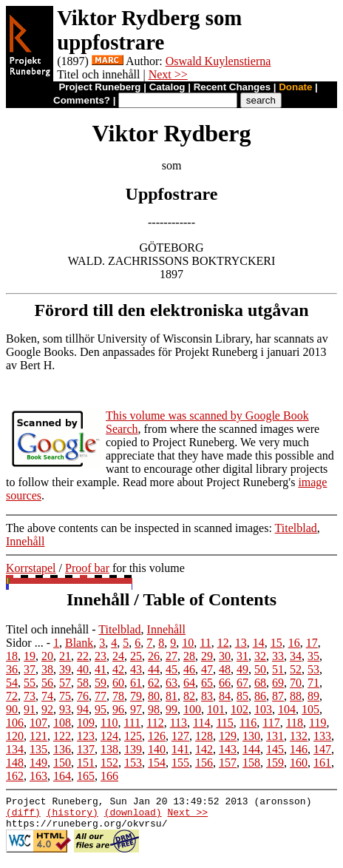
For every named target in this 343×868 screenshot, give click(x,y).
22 (83, 656)
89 (313, 696)
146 (299, 749)
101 (216, 709)
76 (83, 696)
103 (263, 709)
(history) (72, 816)
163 (38, 776)
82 (189, 696)
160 (299, 763)
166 (109, 776)
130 (251, 736)
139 (133, 749)
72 (12, 696)
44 (154, 669)
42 (118, 669)
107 (38, 723)
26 (154, 656)
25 (136, 656)
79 (136, 696)
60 (118, 683)
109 (86, 723)
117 (271, 723)
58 (83, 683)
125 (133, 736)
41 (101, 669)
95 (101, 709)
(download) (133, 816)
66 (225, 683)
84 (225, 696)
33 (278, 656)
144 (251, 749)
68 (260, 683)
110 (109, 723)
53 (313, 669)
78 (118, 696)
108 (62, 723)
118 (295, 723)
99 (171, 709)
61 (136, 683)
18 (12, 656)
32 (260, 656)
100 (192, 709)
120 (15, 736)
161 (322, 763)
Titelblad (296, 528)
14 (259, 643)
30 (225, 656)
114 (201, 723)
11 (205, 643)
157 (228, 763)
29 (207, 656)
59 (101, 683)
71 (313, 683)
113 (179, 723)
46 (189, 669)
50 (260, 669)
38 (47, 669)
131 (275, 736)
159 (275, 763)
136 (62, 749)
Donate (295, 87)
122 (62, 736)
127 (180, 736)
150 (62, 763)
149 (38, 763)
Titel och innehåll (47, 629)
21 (65, 656)
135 (38, 749)
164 (62, 776)
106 (15, 723)
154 (157, 763)
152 (109, 763)
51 (278, 669)
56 (47, 683)
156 (204, 763)
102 (240, 709)
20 (47, 656)
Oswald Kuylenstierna (218, 61)
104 (287, 709)
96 (118, 709)
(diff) (23, 816)
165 (86, 776)
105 (310, 709)
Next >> (168, 74)
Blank (79, 643)
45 (171, 669)
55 (30, 683)
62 (154, 683)
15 (276, 643)
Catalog (167, 87)
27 (171, 656)
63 (171, 683)
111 (132, 723)
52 (296, 669)
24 (118, 656)
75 (65, 696)
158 (251, 763)
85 (242, 696)
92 (47, 709)
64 (189, 683)
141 (180, 749)
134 (15, 749)
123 (86, 736)
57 (65, 683)
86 (260, 696)
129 (228, 736)
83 (207, 696)
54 (12, 683)
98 (154, 709)
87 (278, 696)
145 (275, 749)
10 (188, 643)
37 (30, 669)
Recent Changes (232, 87)
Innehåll (25, 541)
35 (313, 656)
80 (154, 696)
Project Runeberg (99, 87)
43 (136, 669)
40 (83, 669)
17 (312, 643)
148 (15, 763)
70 (296, 683)
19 (30, 656)
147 (322, 749)
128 (204, 736)
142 (204, 749)
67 (242, 683)
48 (225, 669)
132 (299, 736)
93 (65, 709)
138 (109, 749)
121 (38, 736)
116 (248, 723)
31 (242, 656)
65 (207, 683)
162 (15, 776)
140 (157, 749)
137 (86, 749)
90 (12, 709)
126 (157, 736)
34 (296, 656)
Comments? (82, 100)
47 (207, 669)
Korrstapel (31, 568)
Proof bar (87, 568)
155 (180, 763)
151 (86, 763)
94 (83, 709)
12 (223, 643)
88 (296, 696)
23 (101, 656)
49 (242, 669)
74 (47, 696)
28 (189, 656)
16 (294, 643)
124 (109, 736)
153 (133, 763)
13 (241, 643)
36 (12, 669)
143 (228, 749)
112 (155, 723)
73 (30, 696)
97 (136, 709)
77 (101, 696)
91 (30, 709)
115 (224, 723)
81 (171, 696)
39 (65, 669)
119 (317, 723)
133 (322, 736)
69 (278, 683)
